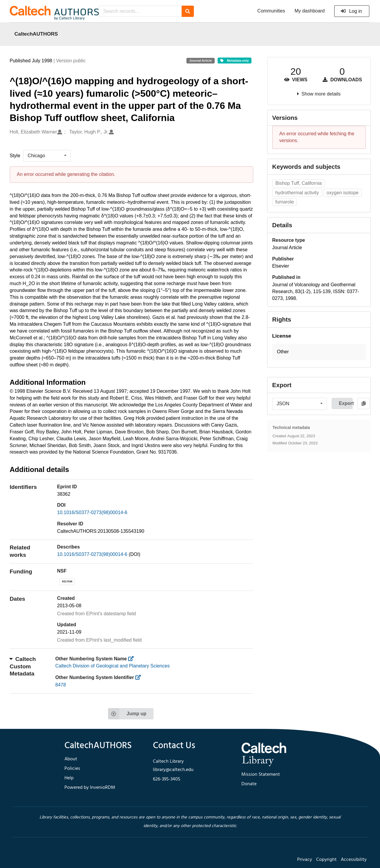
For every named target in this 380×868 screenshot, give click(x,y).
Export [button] (346, 403)
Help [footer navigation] (69, 778)
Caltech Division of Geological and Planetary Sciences (112, 666)
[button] (319, 352)
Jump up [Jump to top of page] (127, 714)
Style (15, 156)
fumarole (284, 202)
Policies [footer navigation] (72, 769)
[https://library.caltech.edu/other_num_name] (133, 659)
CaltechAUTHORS (36, 34)
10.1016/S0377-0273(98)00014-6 (92, 512)
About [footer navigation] (71, 759)
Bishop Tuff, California (298, 183)
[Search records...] (140, 11)
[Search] (188, 11)
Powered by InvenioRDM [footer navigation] (90, 788)
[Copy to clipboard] (364, 403)
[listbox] (47, 156)
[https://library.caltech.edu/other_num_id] (140, 677)
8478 (61, 685)
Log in (351, 11)
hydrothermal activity (297, 193)
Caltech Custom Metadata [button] (23, 666)
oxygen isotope (343, 193)
